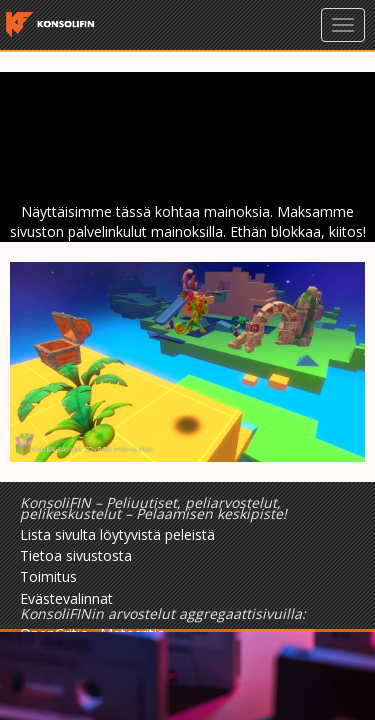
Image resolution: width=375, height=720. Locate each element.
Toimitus (48, 576)
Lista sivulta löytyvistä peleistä (117, 534)
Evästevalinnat (66, 598)
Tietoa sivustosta (76, 555)
